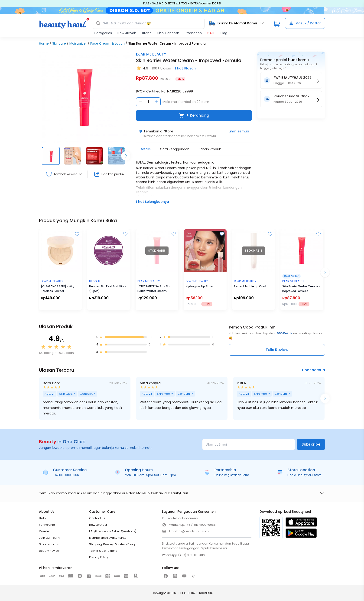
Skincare (59, 43)
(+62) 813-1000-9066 (201, 525)
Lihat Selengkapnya (153, 202)
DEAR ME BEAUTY (151, 54)
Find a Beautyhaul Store (304, 475)
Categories (103, 33)
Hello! (43, 518)
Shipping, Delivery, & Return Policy (112, 544)
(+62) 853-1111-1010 (192, 555)
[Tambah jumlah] (156, 102)
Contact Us (97, 518)
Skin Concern (168, 33)
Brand (147, 33)
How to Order (98, 525)
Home (44, 43)
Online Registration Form (232, 475)
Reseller (44, 531)
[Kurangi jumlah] (140, 102)
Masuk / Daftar (305, 23)
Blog (224, 33)
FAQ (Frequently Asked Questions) (113, 531)
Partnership (47, 525)
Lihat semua (239, 131)
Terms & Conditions (103, 551)
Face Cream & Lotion (107, 43)
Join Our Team (49, 538)
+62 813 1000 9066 (66, 475)
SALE (211, 33)
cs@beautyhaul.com (194, 531)
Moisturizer (78, 43)
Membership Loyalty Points (108, 538)
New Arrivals (127, 33)
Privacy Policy (99, 557)
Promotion (193, 33)
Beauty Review (49, 551)
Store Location (49, 544)
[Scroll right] (126, 156)
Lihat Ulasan (185, 68)
